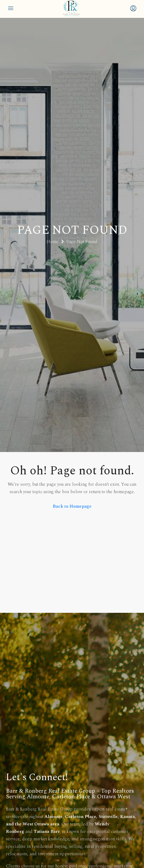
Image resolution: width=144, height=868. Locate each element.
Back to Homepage (72, 506)
